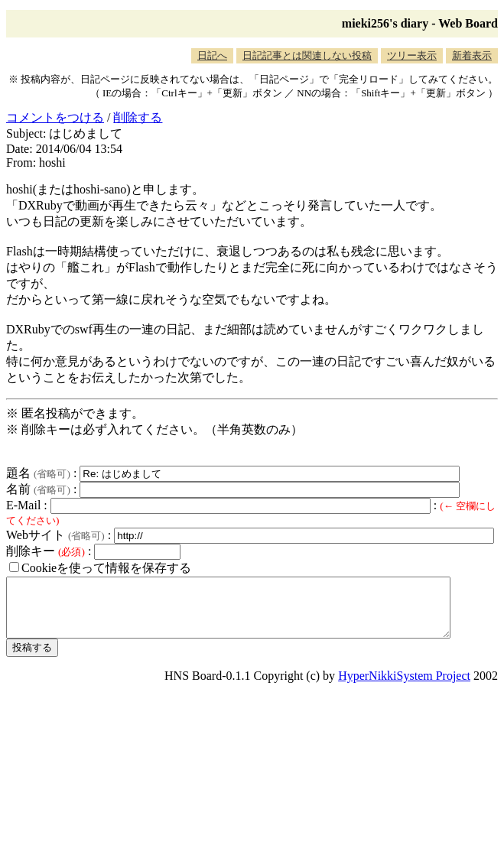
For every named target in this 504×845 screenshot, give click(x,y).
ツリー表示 (412, 55)
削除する (138, 117)
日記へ (212, 55)
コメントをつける (55, 117)
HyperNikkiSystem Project (404, 687)
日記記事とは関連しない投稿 (307, 55)
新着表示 (472, 55)
